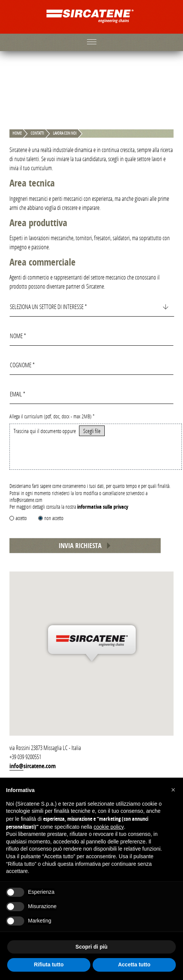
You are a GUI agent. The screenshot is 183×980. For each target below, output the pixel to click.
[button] (173, 790)
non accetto (54, 518)
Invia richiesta (85, 546)
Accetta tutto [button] (134, 964)
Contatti (37, 134)
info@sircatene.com (33, 766)
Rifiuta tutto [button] (49, 964)
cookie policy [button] (109, 827)
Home (17, 134)
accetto (21, 518)
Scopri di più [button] (92, 947)
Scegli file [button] (92, 431)
